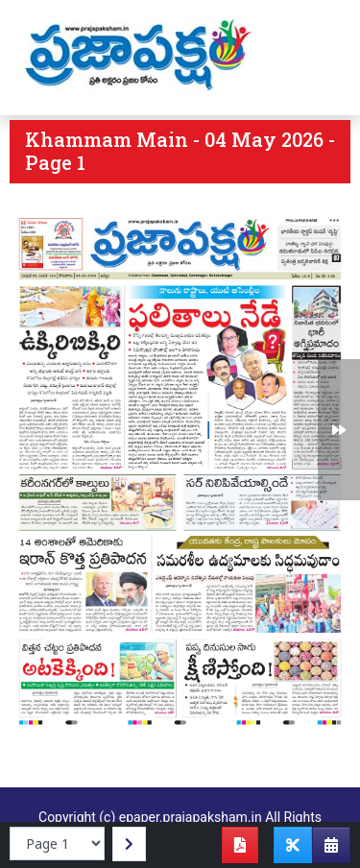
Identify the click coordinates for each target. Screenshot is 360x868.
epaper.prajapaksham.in (191, 817)
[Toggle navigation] (319, 58)
